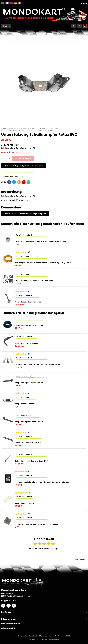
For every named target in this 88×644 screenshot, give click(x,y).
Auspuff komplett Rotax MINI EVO (30, 422)
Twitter (14, 182)
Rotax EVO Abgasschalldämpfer (29, 443)
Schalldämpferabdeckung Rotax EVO (31, 461)
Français (7, 3)
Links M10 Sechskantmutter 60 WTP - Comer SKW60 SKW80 (41, 242)
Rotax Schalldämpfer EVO (26, 343)
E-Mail (19, 182)
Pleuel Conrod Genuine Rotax (28, 302)
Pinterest (24, 182)
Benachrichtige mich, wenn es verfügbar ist (24, 166)
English (3, 3)
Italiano (20, 3)
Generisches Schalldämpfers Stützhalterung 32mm (38, 364)
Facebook (9, 182)
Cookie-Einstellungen (50, 639)
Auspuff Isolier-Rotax (24, 503)
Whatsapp (29, 182)
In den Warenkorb (24, 158)
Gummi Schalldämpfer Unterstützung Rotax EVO (36, 524)
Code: (4, 145)
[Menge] (6, 158)
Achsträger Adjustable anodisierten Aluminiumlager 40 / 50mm (43, 263)
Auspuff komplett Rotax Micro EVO (30, 383)
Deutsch (11, 3)
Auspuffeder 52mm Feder (26, 404)
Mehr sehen (81, 559)
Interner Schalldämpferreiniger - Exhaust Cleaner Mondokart (42, 482)
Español (15, 3)
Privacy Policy (35, 639)
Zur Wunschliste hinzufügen (12, 177)
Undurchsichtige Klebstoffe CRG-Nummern (34, 281)
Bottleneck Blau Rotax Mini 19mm (29, 325)
